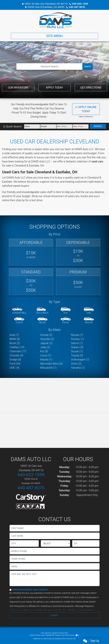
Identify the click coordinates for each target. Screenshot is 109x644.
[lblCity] (24, 543)
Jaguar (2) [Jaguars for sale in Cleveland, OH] (46, 343)
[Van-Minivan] (89, 311)
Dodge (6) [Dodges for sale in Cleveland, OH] (15, 359)
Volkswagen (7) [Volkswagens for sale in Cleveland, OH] (80, 359)
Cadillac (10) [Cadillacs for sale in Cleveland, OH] (17, 347)
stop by (20, 200)
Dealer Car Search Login (37, 635)
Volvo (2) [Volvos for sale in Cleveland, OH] (76, 364)
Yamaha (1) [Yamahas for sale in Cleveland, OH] (78, 368)
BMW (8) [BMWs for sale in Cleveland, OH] (15, 339)
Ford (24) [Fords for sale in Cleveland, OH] (15, 364)
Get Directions (91, 88)
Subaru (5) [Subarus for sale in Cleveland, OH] (77, 347)
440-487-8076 (77, 7)
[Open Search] (49, 67)
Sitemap (58, 635)
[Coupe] (19, 321)
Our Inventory (18, 88)
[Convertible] (19, 311)
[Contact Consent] (10, 590)
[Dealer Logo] (54, 20)
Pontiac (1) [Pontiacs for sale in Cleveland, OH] (77, 339)
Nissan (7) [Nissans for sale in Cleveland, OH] (77, 335)
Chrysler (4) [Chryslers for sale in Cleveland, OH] (16, 355)
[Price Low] (64, 126)
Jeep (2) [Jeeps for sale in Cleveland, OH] (45, 347)
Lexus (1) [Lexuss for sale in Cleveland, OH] (46, 355)
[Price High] (80, 126)
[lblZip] (86, 543)
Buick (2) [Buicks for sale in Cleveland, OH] (15, 343)
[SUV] (66, 311)
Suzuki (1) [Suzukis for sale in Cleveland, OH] (77, 351)
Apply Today (55, 88)
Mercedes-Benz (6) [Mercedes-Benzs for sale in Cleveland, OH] (51, 364)
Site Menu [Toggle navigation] (55, 36)
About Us (48, 633)
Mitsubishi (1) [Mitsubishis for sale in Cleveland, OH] (48, 368)
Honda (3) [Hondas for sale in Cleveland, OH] (46, 335)
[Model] (48, 126)
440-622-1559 (80, 4)
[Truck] (66, 321)
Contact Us (55, 633)
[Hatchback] (42, 311)
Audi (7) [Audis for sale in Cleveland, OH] (14, 335)
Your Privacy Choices (70, 635)
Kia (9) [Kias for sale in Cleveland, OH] (44, 351)
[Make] (32, 126)
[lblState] (55, 543)
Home (43, 633)
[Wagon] (89, 321)
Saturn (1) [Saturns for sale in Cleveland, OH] (77, 343)
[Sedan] (42, 321)
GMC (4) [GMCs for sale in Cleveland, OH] (15, 368)
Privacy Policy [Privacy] (64, 633)
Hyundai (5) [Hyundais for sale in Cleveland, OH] (47, 339)
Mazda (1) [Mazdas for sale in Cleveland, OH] (46, 359)
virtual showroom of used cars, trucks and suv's (71, 196)
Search (88, 66)
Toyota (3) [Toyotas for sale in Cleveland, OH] (77, 355)
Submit (54, 615)
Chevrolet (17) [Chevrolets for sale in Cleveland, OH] (18, 351)
